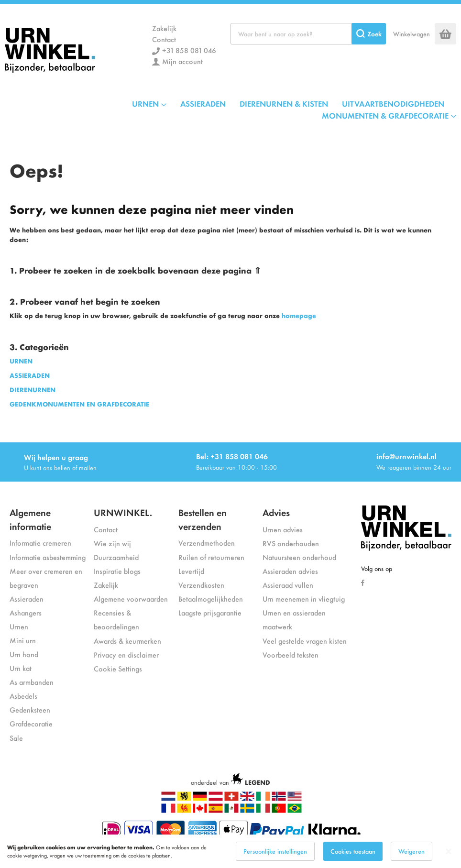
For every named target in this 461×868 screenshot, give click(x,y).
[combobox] (308, 34)
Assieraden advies (290, 571)
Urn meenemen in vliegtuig (304, 599)
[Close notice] (449, 852)
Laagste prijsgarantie (210, 612)
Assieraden (27, 599)
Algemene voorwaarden (131, 599)
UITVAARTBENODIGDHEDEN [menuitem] (393, 103)
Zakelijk (164, 28)
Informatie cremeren (40, 543)
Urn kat (21, 668)
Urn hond (24, 654)
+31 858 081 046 (189, 50)
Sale (16, 738)
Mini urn (23, 640)
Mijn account (182, 61)
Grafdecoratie (31, 723)
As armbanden (32, 682)
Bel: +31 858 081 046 (232, 456)
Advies (276, 512)
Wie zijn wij (112, 543)
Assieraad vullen (288, 585)
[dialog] (230, 851)
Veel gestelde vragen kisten (305, 641)
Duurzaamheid (116, 557)
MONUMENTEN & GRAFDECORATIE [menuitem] (385, 115)
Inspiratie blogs (117, 571)
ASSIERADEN (30, 375)
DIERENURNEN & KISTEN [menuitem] (284, 103)
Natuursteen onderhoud (299, 557)
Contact (164, 39)
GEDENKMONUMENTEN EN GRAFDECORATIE (79, 404)
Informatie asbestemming (48, 557)
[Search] (369, 34)
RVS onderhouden (291, 543)
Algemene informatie (30, 519)
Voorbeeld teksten (291, 654)
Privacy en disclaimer (126, 654)
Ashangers (26, 612)
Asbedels (23, 696)
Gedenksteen (30, 709)
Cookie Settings (118, 668)
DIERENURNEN (33, 390)
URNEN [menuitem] (145, 103)
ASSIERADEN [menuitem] (203, 103)
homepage (299, 315)
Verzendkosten (201, 585)
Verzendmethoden (207, 543)
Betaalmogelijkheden (211, 599)
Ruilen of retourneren (211, 557)
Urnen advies (283, 529)
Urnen (19, 626)
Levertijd (191, 571)
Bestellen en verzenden (203, 519)
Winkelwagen (412, 34)
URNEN (21, 361)
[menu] (230, 109)
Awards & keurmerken (127, 641)
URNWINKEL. (123, 512)
